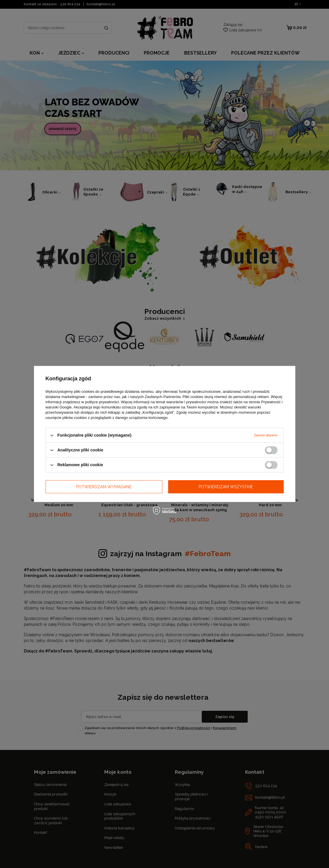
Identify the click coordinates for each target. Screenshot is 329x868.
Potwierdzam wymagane (104, 487)
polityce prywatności (102, 402)
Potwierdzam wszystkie (226, 487)
